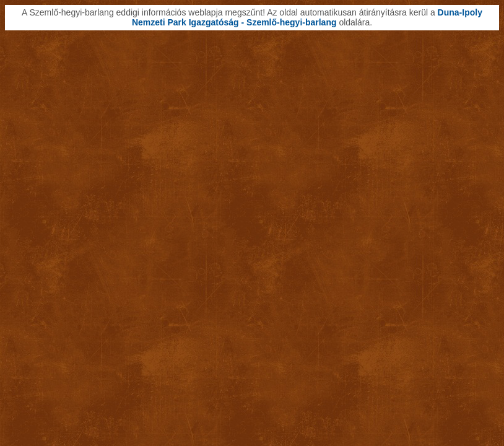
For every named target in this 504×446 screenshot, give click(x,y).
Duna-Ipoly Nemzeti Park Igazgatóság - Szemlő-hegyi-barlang (307, 17)
